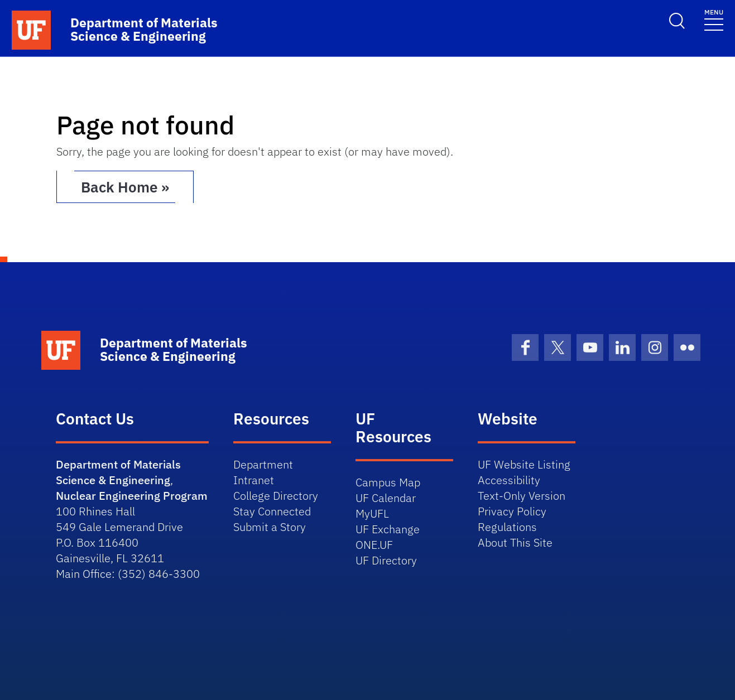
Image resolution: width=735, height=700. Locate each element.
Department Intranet (263, 472)
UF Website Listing (524, 464)
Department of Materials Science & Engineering (118, 472)
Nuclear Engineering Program (132, 496)
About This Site (515, 542)
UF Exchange (388, 529)
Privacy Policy (512, 511)
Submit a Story (270, 527)
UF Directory (386, 560)
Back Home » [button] (125, 187)
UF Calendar (386, 498)
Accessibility (509, 480)
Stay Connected (272, 511)
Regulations (507, 527)
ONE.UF (374, 545)
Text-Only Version (522, 496)
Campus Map (388, 482)
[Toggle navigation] (714, 19)
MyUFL (372, 513)
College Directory (276, 496)
